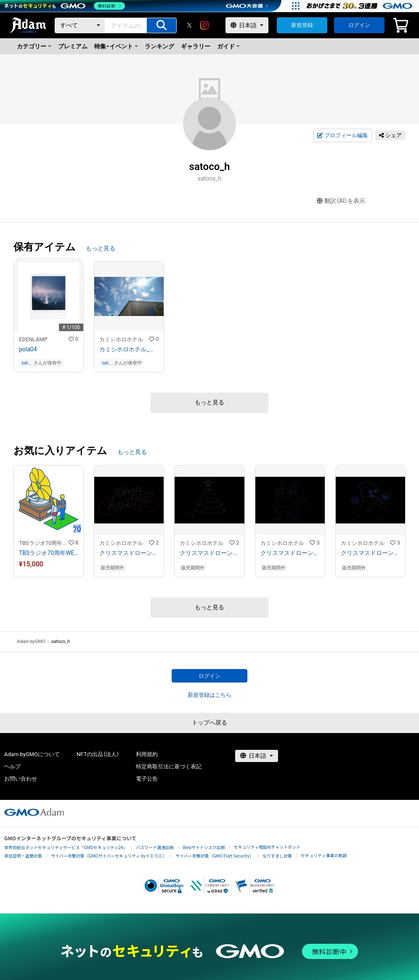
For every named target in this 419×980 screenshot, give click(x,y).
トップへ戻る (209, 722)
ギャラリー (196, 46)
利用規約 (147, 754)
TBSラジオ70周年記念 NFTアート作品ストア (44, 543)
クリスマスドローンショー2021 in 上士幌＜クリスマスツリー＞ (209, 553)
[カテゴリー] (80, 25)
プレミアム (73, 46)
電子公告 (147, 779)
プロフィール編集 (342, 135)
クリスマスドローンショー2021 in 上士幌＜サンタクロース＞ (290, 553)
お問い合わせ (21, 779)
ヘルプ (12, 766)
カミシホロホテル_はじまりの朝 (129, 349)
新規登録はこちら (209, 695)
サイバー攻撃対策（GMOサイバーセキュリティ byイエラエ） (109, 856)
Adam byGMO (31, 641)
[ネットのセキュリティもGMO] (65, 6)
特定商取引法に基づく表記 (169, 766)
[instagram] (204, 25)
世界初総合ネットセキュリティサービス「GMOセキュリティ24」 (66, 847)
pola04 (28, 349)
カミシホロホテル (121, 339)
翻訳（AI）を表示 (341, 201)
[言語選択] (247, 25)
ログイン (359, 25)
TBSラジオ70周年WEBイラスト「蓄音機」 (49, 553)
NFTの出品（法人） (98, 754)
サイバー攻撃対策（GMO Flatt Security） (215, 856)
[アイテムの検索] (162, 25)
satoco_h (27, 363)
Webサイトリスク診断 (204, 847)
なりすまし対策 (277, 856)
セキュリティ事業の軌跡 (324, 855)
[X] (189, 25)
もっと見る (101, 248)
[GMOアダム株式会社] (34, 812)
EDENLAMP (33, 339)
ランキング (159, 46)
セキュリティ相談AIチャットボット (267, 847)
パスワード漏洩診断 (155, 847)
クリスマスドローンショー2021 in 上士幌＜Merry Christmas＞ (129, 553)
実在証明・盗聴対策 (23, 856)
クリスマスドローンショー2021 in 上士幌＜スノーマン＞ (370, 553)
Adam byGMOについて (32, 754)
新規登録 (302, 25)
